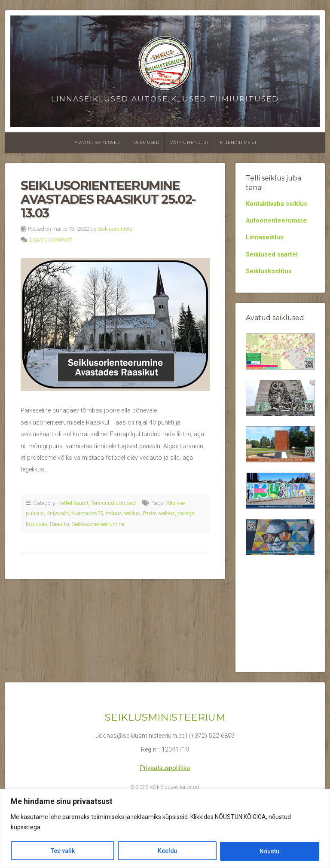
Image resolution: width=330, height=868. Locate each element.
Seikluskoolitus (269, 271)
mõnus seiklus (123, 513)
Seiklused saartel (272, 255)
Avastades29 (87, 513)
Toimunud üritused (113, 503)
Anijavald (58, 513)
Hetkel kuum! (73, 503)
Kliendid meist (238, 142)
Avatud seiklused (97, 142)
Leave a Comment (51, 240)
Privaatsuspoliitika (165, 768)
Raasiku (60, 524)
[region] (165, 829)
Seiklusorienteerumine (98, 524)
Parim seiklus (159, 513)
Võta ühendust (189, 142)
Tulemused (145, 142)
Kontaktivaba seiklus (277, 204)
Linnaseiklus (265, 237)
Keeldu (167, 851)
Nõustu (270, 851)
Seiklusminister (116, 229)
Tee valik (62, 851)
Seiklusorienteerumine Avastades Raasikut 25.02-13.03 (108, 199)
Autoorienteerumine (276, 221)
